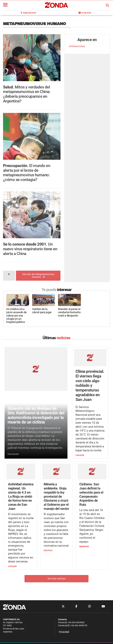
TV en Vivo (85, 13)
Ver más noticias (56, 579)
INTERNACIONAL (77, 46)
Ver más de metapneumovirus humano (38, 276)
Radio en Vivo (28, 13)
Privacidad (64, 632)
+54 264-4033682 (75, 622)
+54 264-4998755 (77, 626)
